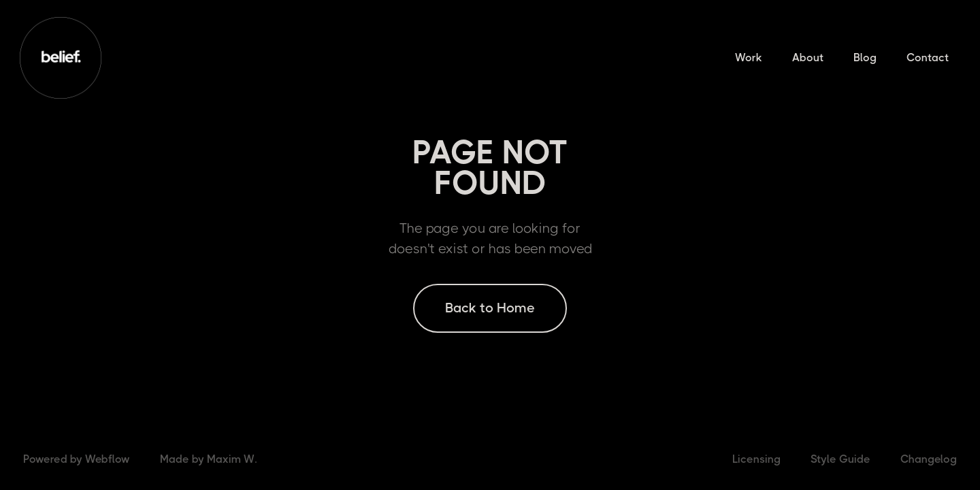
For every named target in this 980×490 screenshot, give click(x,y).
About (808, 58)
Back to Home (490, 308)
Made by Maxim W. (208, 459)
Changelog (929, 459)
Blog (865, 58)
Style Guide (840, 459)
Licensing (756, 459)
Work (749, 58)
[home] (61, 58)
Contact (928, 58)
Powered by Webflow (77, 459)
